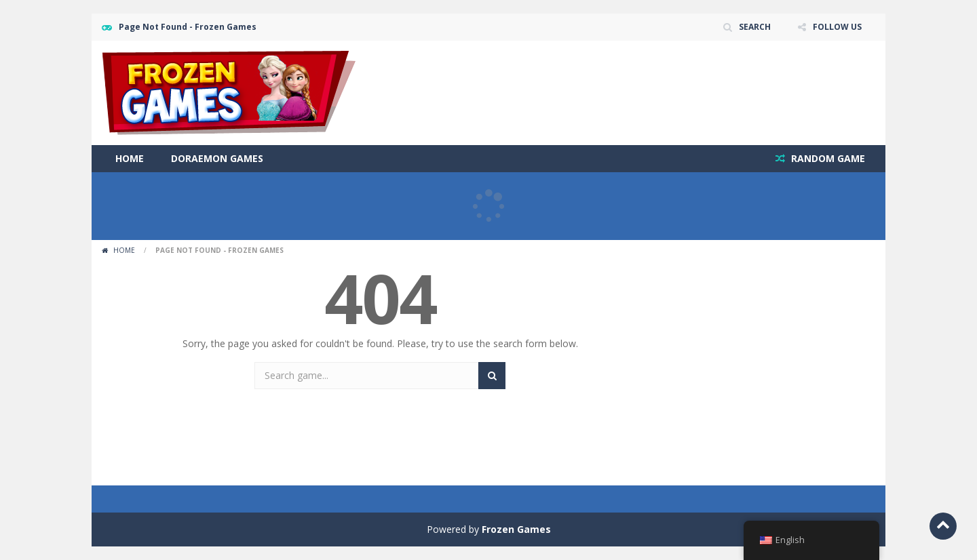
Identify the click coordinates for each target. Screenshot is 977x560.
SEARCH (755, 27)
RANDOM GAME (827, 158)
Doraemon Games (217, 158)
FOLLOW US (837, 27)
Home (130, 158)
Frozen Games (516, 529)
